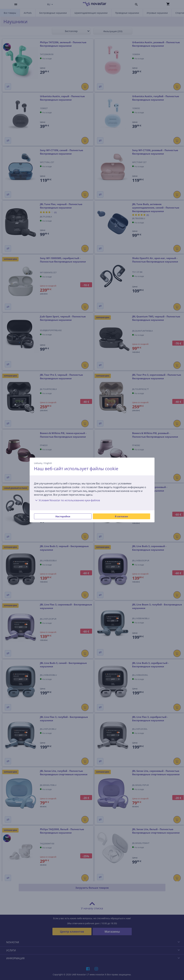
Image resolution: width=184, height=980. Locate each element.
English (48, 463)
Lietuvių (38, 463)
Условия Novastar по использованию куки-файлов (67, 500)
